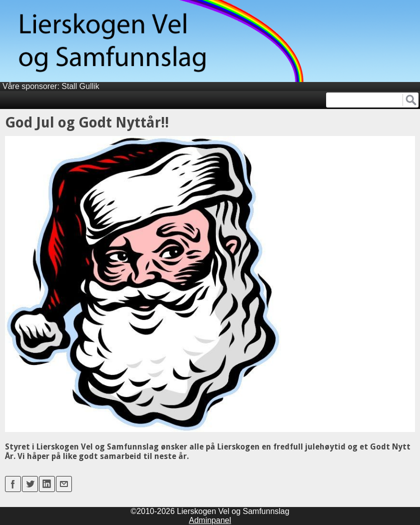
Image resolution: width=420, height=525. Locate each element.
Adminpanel (210, 520)
